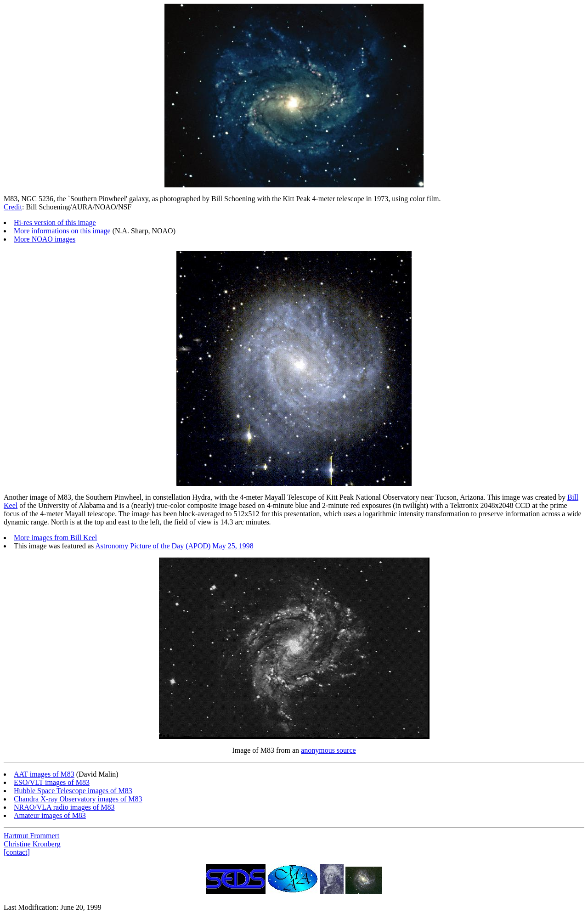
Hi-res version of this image (55, 223)
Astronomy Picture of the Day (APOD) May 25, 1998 (174, 546)
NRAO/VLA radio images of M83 (64, 807)
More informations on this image (62, 231)
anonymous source (328, 750)
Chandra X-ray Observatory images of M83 (78, 799)
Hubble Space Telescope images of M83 (73, 791)
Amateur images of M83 (50, 815)
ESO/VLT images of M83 (52, 782)
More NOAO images (45, 239)
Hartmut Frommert (31, 836)
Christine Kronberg (32, 844)
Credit (13, 207)
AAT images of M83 (44, 774)
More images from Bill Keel (55, 538)
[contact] (17, 852)
